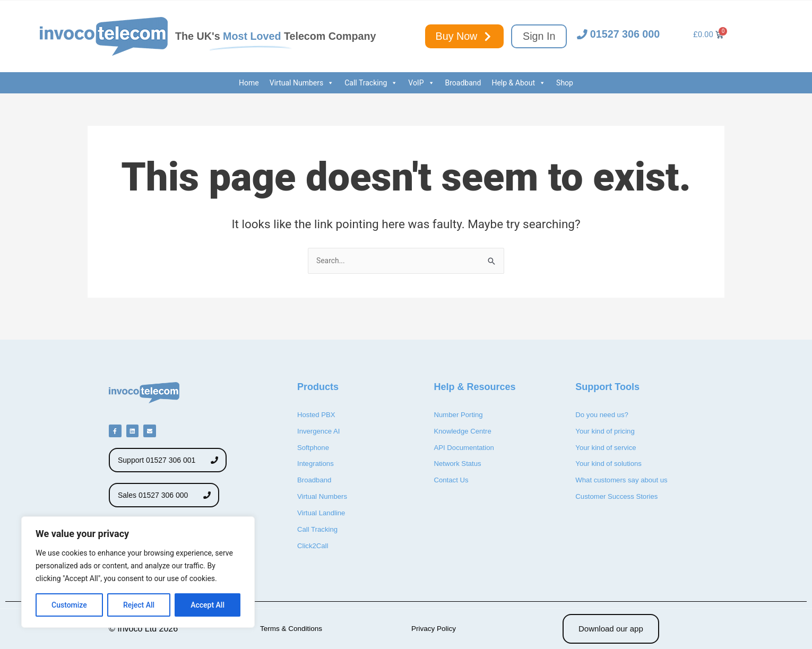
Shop (565, 83)
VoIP (421, 83)
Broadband (463, 83)
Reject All (139, 605)
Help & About (519, 83)
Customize (69, 605)
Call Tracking (371, 83)
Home (249, 83)
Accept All (208, 605)
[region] (138, 572)
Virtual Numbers (302, 83)
